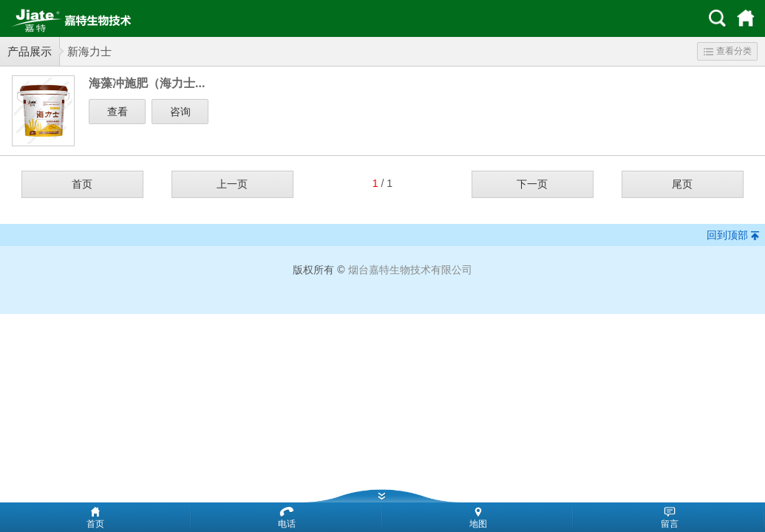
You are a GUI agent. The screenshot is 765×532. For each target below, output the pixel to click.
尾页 (682, 184)
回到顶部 (727, 235)
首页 (82, 184)
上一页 (232, 184)
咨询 (180, 112)
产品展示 (30, 51)
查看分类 (728, 51)
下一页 (532, 184)
